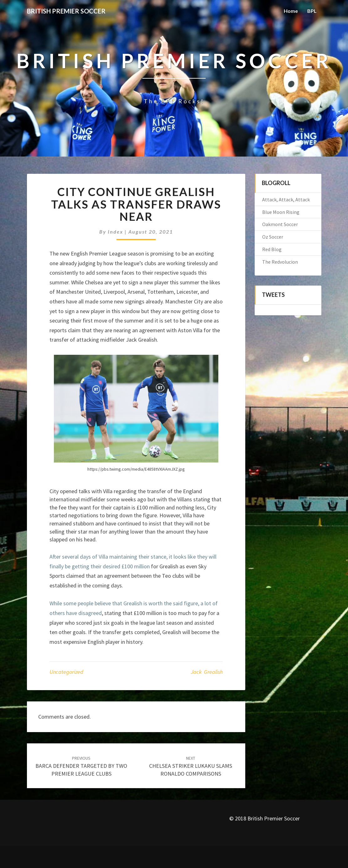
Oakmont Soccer (280, 224)
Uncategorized (66, 672)
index (115, 232)
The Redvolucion (280, 262)
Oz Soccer (273, 237)
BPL (312, 11)
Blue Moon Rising (281, 212)
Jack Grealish (207, 672)
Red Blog (272, 249)
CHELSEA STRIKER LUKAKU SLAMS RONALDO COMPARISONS (191, 766)
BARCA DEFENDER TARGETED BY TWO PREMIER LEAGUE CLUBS (81, 766)
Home (291, 11)
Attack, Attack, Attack (286, 199)
